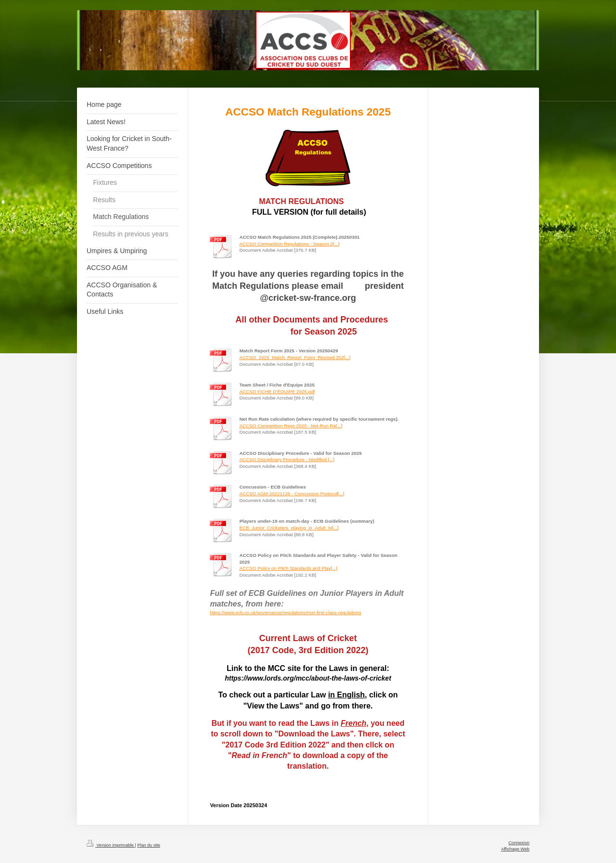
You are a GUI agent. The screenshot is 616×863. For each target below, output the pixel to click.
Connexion (519, 843)
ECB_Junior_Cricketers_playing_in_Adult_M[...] (289, 528)
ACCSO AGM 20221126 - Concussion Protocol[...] (292, 494)
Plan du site (149, 845)
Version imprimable (111, 845)
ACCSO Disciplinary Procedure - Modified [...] (287, 459)
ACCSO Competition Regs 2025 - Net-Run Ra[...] (291, 426)
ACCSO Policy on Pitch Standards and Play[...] (288, 568)
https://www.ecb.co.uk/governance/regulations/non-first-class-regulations (285, 612)
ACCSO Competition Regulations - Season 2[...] (289, 244)
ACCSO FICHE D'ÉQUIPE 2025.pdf (277, 392)
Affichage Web (515, 849)
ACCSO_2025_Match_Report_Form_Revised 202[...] (295, 357)
